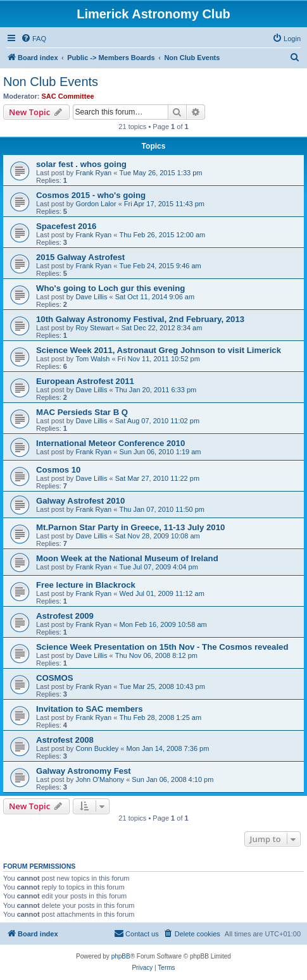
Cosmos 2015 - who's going (91, 195)
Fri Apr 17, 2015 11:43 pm (164, 204)
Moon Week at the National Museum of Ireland (127, 558)
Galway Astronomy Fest (84, 771)
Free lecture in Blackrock (86, 585)
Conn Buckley (97, 748)
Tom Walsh (92, 359)
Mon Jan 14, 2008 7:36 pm (167, 748)
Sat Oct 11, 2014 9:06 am (155, 297)
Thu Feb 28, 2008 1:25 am (160, 717)
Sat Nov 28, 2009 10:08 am (158, 536)
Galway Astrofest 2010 (80, 501)
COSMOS (55, 678)
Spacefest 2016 (66, 226)
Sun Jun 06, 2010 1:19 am (160, 452)
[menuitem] (34, 39)
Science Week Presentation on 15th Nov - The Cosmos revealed (162, 647)
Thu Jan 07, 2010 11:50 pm (162, 509)
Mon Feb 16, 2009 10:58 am (163, 624)
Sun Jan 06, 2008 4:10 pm (172, 779)
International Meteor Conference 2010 (110, 443)
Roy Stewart (94, 328)
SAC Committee (68, 96)
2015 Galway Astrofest (80, 257)
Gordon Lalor (96, 204)
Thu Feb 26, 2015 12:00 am (162, 235)
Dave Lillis (91, 297)
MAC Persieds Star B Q (82, 412)
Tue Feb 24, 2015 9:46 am (160, 266)
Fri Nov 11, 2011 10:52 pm (159, 359)
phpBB (121, 956)
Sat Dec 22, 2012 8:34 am (162, 328)
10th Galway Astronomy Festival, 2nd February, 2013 (140, 319)
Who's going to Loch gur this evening (110, 288)
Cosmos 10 (58, 470)
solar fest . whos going (81, 164)
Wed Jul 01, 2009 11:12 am (161, 593)
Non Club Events (51, 82)
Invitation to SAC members (90, 709)
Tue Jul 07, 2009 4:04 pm (158, 567)
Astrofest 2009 (65, 616)
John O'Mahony (100, 779)
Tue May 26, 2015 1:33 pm (160, 173)
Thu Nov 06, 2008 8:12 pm (156, 655)
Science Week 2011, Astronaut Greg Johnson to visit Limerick (159, 350)
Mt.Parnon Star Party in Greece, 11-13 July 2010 (130, 527)
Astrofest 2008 (65, 740)
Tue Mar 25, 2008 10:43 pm (162, 686)
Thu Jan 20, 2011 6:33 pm (156, 390)
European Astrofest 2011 (85, 381)
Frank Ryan (93, 173)
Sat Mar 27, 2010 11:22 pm (157, 478)
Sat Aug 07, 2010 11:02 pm (157, 421)
